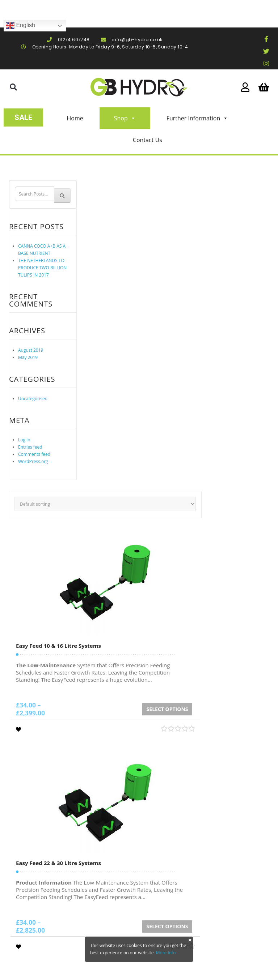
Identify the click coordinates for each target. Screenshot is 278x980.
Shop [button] (125, 118)
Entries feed (30, 447)
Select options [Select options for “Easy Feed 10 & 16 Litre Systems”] (167, 709)
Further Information (197, 118)
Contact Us (148, 140)
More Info (166, 953)
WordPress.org (33, 461)
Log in (24, 440)
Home (75, 118)
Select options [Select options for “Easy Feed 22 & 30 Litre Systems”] (167, 926)
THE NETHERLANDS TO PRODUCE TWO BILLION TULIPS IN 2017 (42, 268)
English (20, 26)
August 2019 (31, 350)
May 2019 (28, 357)
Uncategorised (33, 399)
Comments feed (34, 454)
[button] (13, 87)
